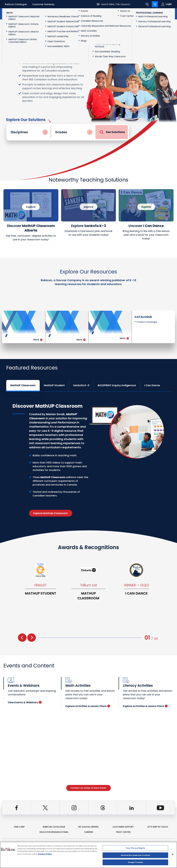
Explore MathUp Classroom (51, 513)
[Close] (173, 854)
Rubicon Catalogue (16, 4)
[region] (88, 855)
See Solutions (112, 132)
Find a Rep (19, 827)
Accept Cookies (135, 862)
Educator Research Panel (54, 832)
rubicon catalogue (54, 827)
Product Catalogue (147, 322)
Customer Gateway (43, 4)
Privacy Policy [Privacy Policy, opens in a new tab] (45, 854)
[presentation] (22, 638)
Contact (163, 14)
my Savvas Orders (88, 827)
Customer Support (123, 827)
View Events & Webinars (25, 702)
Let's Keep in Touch (158, 827)
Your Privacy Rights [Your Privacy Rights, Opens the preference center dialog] (135, 848)
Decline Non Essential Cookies (135, 855)
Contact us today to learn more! (88, 788)
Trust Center (123, 832)
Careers (89, 832)
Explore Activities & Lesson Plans (88, 706)
